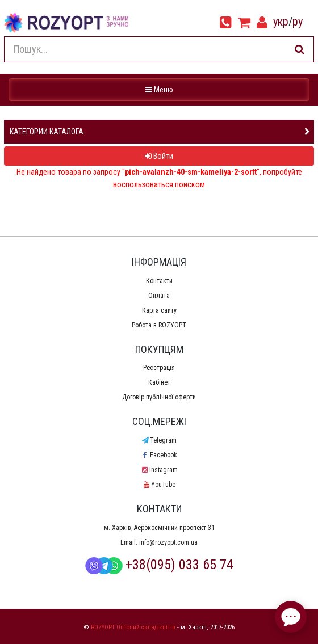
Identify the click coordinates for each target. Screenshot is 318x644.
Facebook (159, 455)
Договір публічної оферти (159, 397)
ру (298, 22)
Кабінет (159, 382)
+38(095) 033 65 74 (159, 565)
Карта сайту (159, 310)
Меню (160, 89)
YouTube (159, 485)
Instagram (159, 470)
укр (281, 22)
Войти (159, 156)
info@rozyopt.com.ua (168, 542)
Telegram (159, 440)
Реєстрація (159, 368)
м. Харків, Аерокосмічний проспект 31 (159, 528)
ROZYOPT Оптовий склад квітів (133, 627)
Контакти (159, 281)
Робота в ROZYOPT (159, 325)
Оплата (159, 296)
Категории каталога (47, 132)
